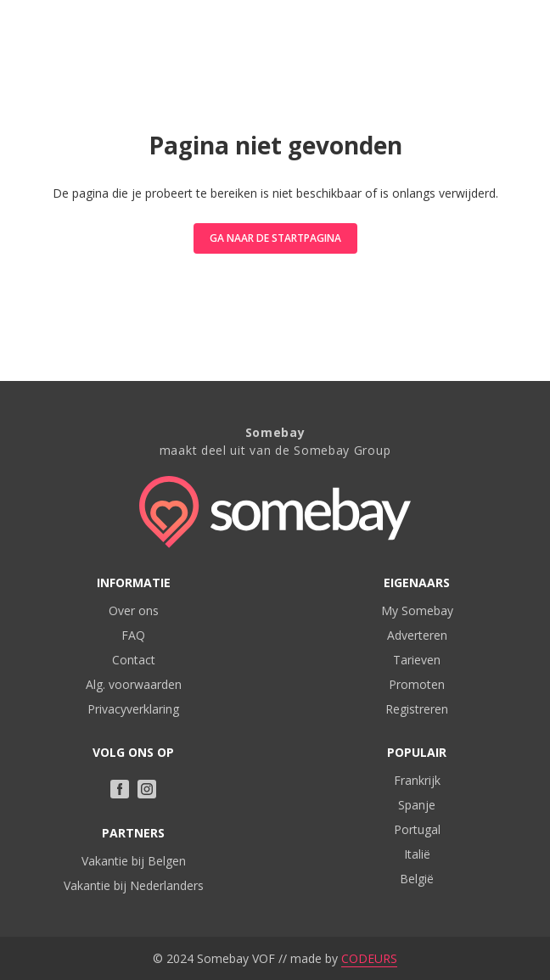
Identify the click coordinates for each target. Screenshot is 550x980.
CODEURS (369, 958)
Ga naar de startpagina (275, 238)
